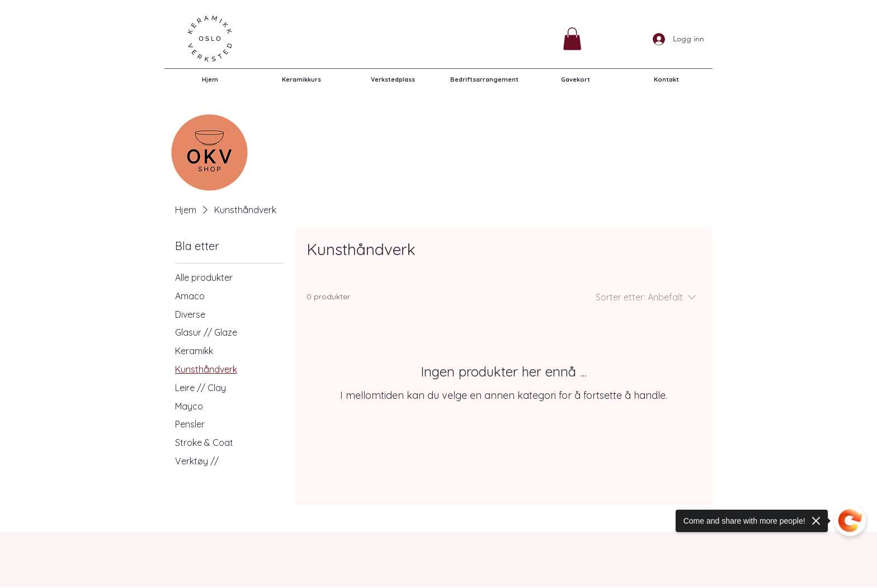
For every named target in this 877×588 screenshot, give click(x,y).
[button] (572, 39)
